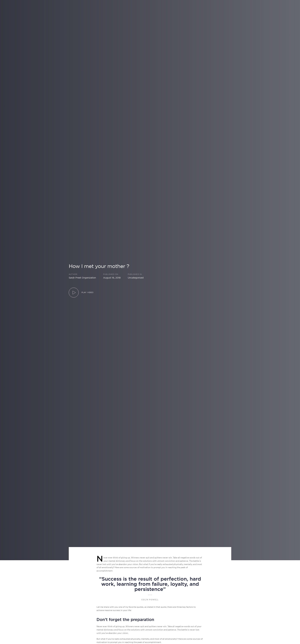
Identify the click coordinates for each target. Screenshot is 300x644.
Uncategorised (136, 278)
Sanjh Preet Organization (82, 278)
